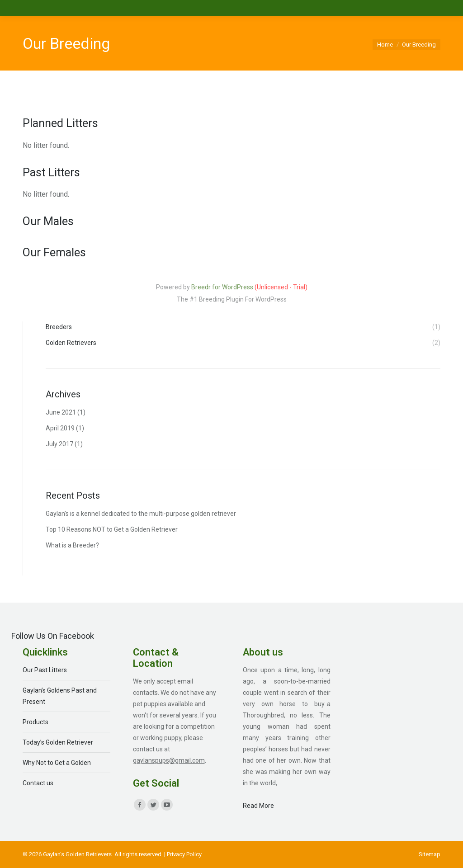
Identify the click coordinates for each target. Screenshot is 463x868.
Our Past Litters (45, 670)
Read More (258, 806)
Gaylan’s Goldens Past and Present (60, 696)
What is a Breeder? (72, 545)
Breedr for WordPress (222, 287)
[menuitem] (430, 854)
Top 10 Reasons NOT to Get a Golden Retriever (112, 529)
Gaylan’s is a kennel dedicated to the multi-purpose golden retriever (141, 514)
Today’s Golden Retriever (58, 742)
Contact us (38, 783)
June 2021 (61, 412)
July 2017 (59, 444)
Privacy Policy (184, 854)
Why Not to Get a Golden (57, 763)
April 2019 (60, 428)
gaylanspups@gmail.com (169, 760)
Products (35, 722)
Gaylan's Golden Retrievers (77, 854)
